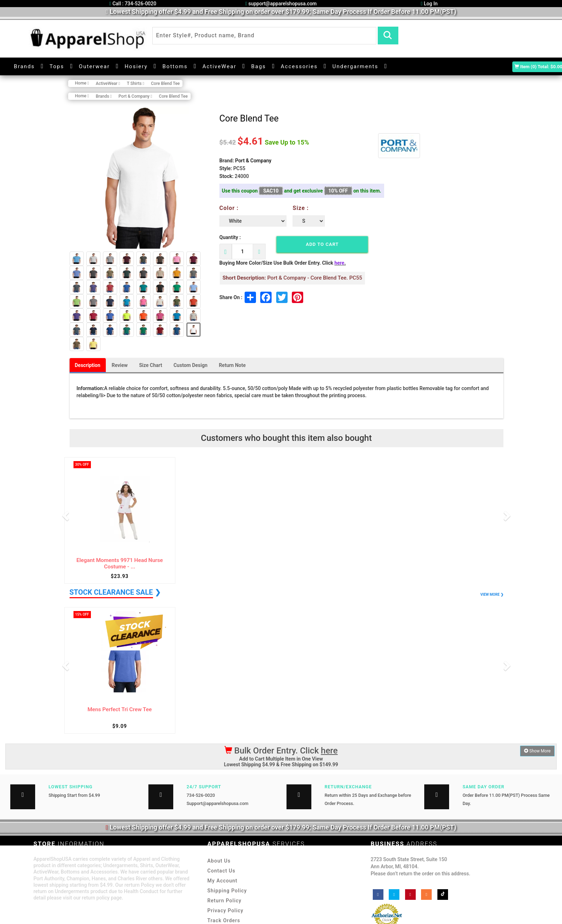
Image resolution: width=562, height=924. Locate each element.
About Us (219, 861)
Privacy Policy (225, 911)
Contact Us (221, 871)
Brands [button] (24, 66)
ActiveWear (219, 66)
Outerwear (94, 66)
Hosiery (136, 66)
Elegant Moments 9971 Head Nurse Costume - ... (120, 564)
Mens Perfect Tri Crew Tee (119, 710)
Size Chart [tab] (151, 365)
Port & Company (253, 161)
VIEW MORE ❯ (492, 595)
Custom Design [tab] (191, 365)
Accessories (299, 66)
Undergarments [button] (355, 66)
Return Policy (224, 901)
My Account (222, 881)
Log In (429, 4)
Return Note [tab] (232, 365)
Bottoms (175, 66)
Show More (537, 751)
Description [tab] (88, 365)
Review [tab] (120, 365)
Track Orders (224, 920)
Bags (258, 66)
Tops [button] (57, 66)
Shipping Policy (227, 891)
